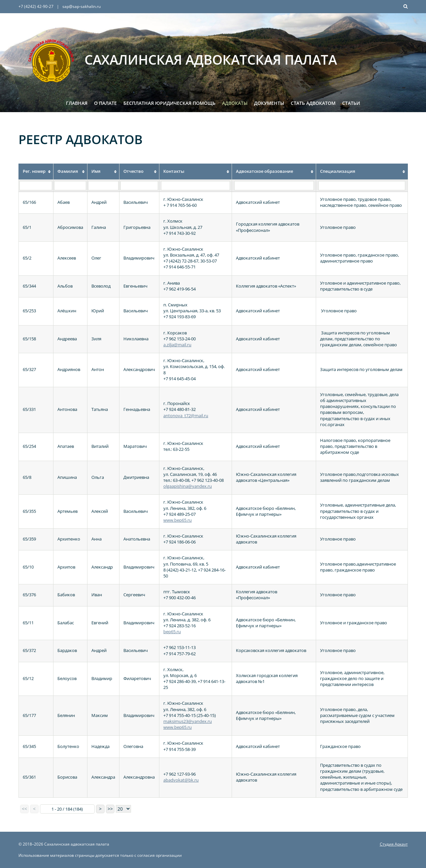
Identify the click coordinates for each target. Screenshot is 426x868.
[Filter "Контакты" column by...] (195, 186)
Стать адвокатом (313, 103)
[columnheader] (36, 171)
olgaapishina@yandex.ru (188, 486)
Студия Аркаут (394, 844)
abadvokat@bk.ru (181, 780)
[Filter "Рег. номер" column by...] (36, 186)
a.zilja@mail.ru (177, 345)
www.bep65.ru (178, 520)
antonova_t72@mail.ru (186, 416)
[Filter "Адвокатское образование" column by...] (274, 186)
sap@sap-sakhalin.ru (82, 6)
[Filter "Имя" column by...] (103, 186)
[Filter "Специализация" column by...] (362, 186)
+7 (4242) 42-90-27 (36, 6)
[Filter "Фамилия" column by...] (70, 186)
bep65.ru (172, 632)
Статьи (351, 103)
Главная (77, 103)
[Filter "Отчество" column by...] (139, 186)
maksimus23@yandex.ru (188, 721)
